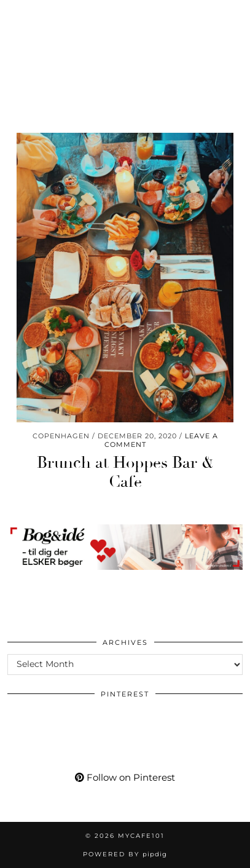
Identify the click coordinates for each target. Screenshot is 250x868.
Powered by (125, 854)
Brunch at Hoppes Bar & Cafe (125, 472)
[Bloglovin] (101, 15)
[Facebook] (80, 15)
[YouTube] (58, 15)
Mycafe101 (125, 52)
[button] (233, 16)
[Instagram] (15, 15)
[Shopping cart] (145, 15)
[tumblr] (121, 15)
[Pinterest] (36, 15)
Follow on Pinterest (125, 777)
